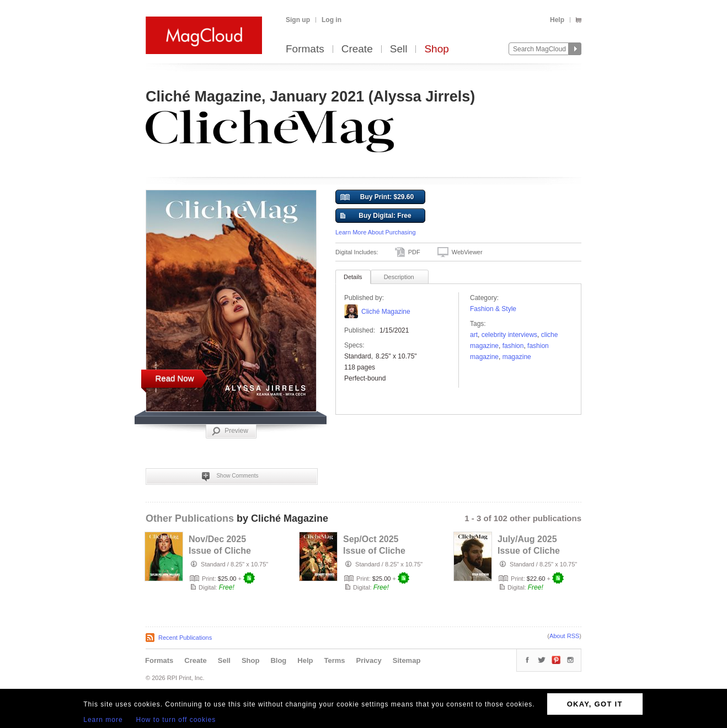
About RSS (564, 636)
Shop (436, 49)
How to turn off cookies (176, 720)
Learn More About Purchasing (376, 232)
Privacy (369, 660)
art (474, 335)
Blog (278, 660)
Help (557, 20)
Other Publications (190, 518)
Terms (334, 660)
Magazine (517, 357)
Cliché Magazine (386, 312)
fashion (513, 346)
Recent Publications (185, 638)
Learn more (103, 720)
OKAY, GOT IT (595, 704)
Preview (230, 431)
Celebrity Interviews (509, 335)
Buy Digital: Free (376, 216)
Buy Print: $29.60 (377, 197)
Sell (399, 49)
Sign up (298, 20)
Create (357, 49)
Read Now (174, 378)
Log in (332, 20)
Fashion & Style (493, 309)
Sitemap (407, 660)
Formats (305, 49)
